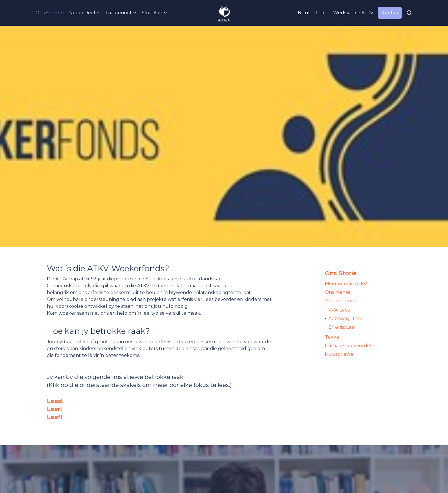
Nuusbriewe (339, 354)
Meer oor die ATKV (346, 284)
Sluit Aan (152, 13)
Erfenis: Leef (342, 327)
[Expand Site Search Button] (409, 13)
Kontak (390, 13)
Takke (332, 337)
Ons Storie (47, 13)
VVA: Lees (339, 310)
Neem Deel (82, 13)
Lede (322, 13)
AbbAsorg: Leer (346, 319)
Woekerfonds (340, 301)
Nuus (304, 13)
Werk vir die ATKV (353, 13)
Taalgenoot (118, 13)
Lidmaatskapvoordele (350, 346)
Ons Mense (338, 292)
